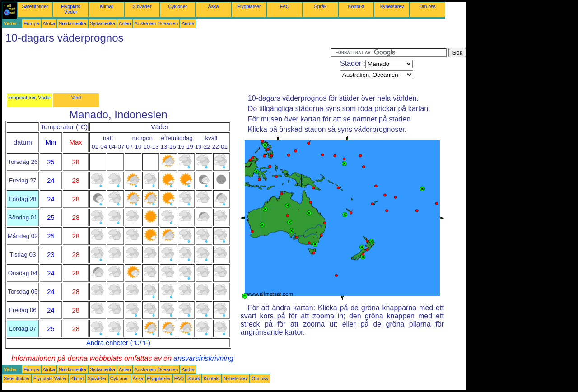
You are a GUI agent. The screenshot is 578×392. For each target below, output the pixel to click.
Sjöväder (142, 6)
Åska (214, 6)
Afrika (49, 23)
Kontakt (356, 6)
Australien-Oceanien (156, 23)
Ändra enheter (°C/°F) (118, 343)
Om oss (427, 6)
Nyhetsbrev (392, 6)
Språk (321, 6)
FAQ (285, 6)
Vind (76, 98)
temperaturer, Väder (30, 98)
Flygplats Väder (71, 9)
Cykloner (177, 6)
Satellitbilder (35, 6)
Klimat (107, 6)
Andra (188, 23)
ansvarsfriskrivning (203, 358)
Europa (31, 23)
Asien (125, 23)
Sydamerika (103, 23)
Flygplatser (249, 6)
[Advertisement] (166, 68)
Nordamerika (72, 23)
